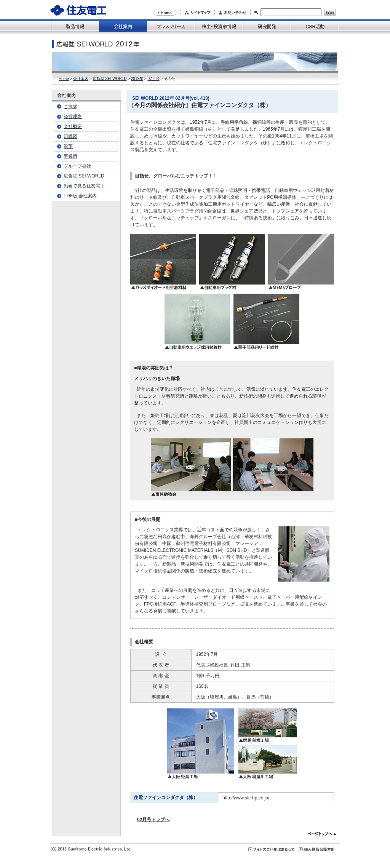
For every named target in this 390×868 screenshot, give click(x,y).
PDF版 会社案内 (80, 196)
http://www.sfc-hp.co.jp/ (246, 798)
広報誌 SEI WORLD (110, 79)
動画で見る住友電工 (84, 186)
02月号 (153, 79)
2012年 (137, 79)
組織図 (70, 136)
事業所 (70, 156)
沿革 (68, 146)
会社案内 (81, 79)
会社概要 (73, 126)
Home (64, 79)
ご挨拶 (70, 107)
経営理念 (73, 117)
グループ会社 (77, 166)
